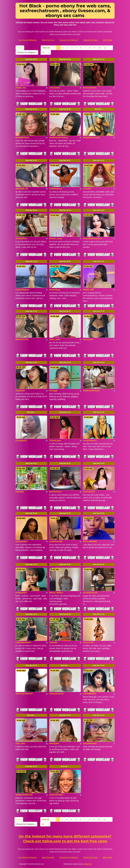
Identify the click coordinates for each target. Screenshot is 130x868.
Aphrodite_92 (22, 189)
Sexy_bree (20, 743)
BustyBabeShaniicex (93, 238)
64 (43, 52)
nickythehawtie (90, 743)
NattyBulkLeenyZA (91, 137)
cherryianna (55, 88)
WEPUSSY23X (22, 339)
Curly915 (87, 189)
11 (105, 48)
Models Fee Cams (91, 40)
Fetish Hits (87, 864)
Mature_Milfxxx (56, 593)
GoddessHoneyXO (91, 391)
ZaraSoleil (20, 391)
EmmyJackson (90, 88)
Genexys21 (88, 339)
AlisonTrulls (88, 642)
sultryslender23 (56, 694)
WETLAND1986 (90, 541)
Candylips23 (21, 441)
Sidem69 (53, 642)
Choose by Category (27, 52)
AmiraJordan (21, 541)
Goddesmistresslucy (59, 137)
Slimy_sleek (55, 339)
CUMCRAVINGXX (23, 642)
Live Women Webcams (28, 40)
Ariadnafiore (21, 238)
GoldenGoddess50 (24, 795)
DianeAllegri (55, 290)
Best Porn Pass (48, 40)
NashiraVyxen (56, 492)
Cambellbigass (22, 290)
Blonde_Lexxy (56, 238)
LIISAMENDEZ (89, 694)
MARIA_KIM (88, 290)
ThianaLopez (55, 441)
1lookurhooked (56, 795)
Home (20, 48)
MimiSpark (54, 743)
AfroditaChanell (90, 593)
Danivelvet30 (89, 492)
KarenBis (20, 492)
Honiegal (53, 391)
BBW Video (107, 40)
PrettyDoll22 (21, 593)
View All (46, 48)
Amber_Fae (21, 88)
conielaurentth (56, 541)
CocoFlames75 (90, 441)
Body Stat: (31, 59)
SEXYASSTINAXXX (24, 694)
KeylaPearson (56, 189)
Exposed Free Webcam (69, 40)
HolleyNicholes (22, 137)
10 (100, 48)
